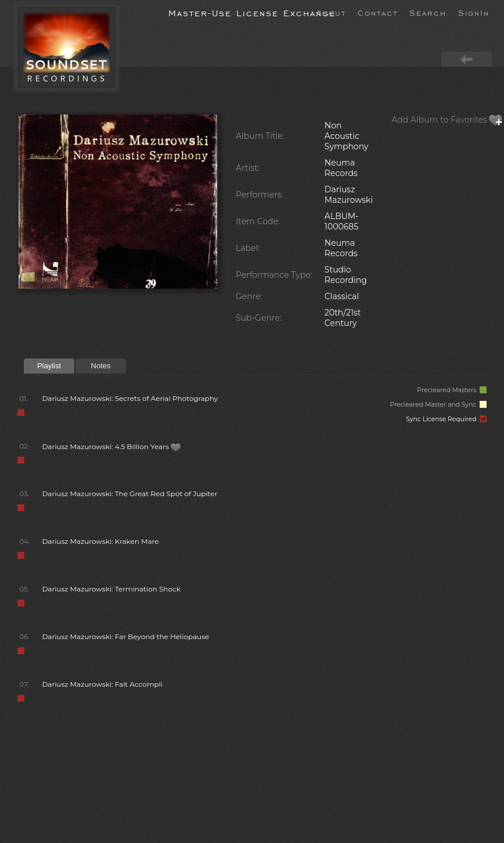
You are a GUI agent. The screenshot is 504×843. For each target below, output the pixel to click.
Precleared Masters (452, 390)
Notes (101, 366)
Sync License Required (446, 419)
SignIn (474, 12)
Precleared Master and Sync (438, 405)
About (331, 12)
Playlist (49, 366)
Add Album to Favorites (447, 120)
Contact (378, 12)
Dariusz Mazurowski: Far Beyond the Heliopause (125, 636)
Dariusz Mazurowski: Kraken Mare (100, 541)
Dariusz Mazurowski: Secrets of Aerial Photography (130, 398)
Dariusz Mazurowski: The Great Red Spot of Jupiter (129, 494)
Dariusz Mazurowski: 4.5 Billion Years (111, 446)
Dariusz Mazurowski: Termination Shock (111, 589)
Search (428, 12)
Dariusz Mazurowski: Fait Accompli (102, 684)
